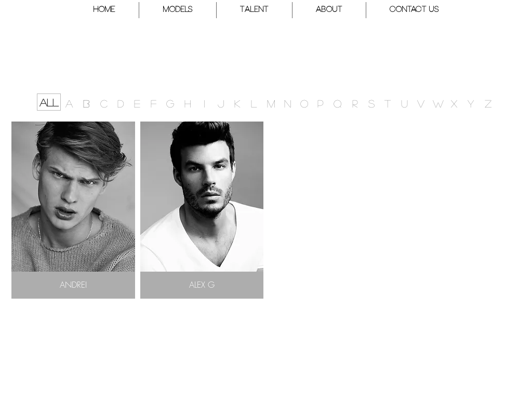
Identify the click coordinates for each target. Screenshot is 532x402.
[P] (321, 103)
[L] (254, 103)
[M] (271, 103)
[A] (69, 103)
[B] (86, 103)
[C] (104, 103)
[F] (153, 103)
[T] (388, 103)
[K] (237, 103)
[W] (438, 103)
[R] (355, 103)
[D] (121, 103)
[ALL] (49, 102)
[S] (371, 103)
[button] (178, 10)
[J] (221, 103)
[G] (170, 103)
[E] (137, 103)
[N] (288, 103)
